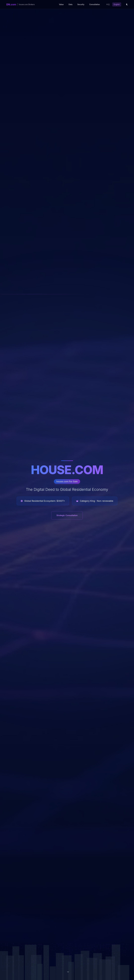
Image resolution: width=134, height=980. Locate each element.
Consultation (95, 4)
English (117, 4)
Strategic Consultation (67, 515)
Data (70, 4)
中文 (108, 4)
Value (61, 4)
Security (81, 4)
